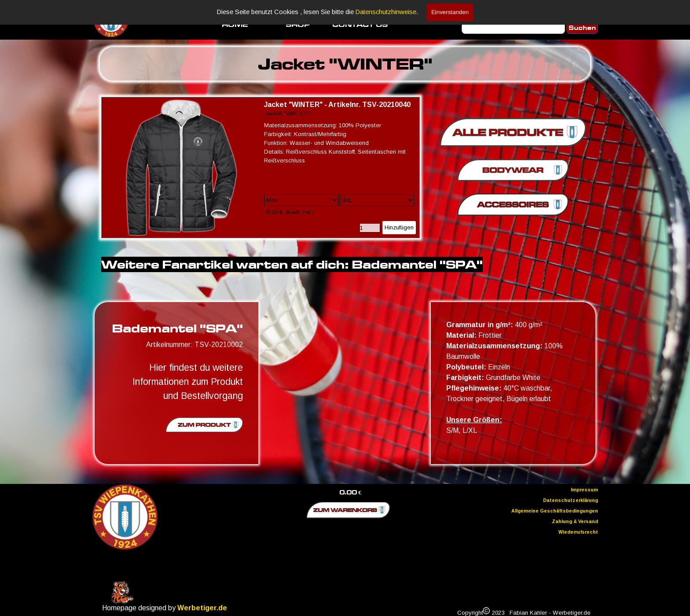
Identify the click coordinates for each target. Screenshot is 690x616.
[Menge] (370, 228)
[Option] (301, 200)
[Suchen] (513, 28)
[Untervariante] (377, 200)
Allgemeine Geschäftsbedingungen (555, 511)
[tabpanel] (345, 64)
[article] (261, 168)
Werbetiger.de (202, 608)
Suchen (582, 28)
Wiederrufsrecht (578, 532)
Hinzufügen (399, 227)
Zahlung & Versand (575, 521)
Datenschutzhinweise (386, 12)
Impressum (584, 490)
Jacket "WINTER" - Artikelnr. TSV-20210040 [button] (337, 105)
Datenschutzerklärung (571, 500)
